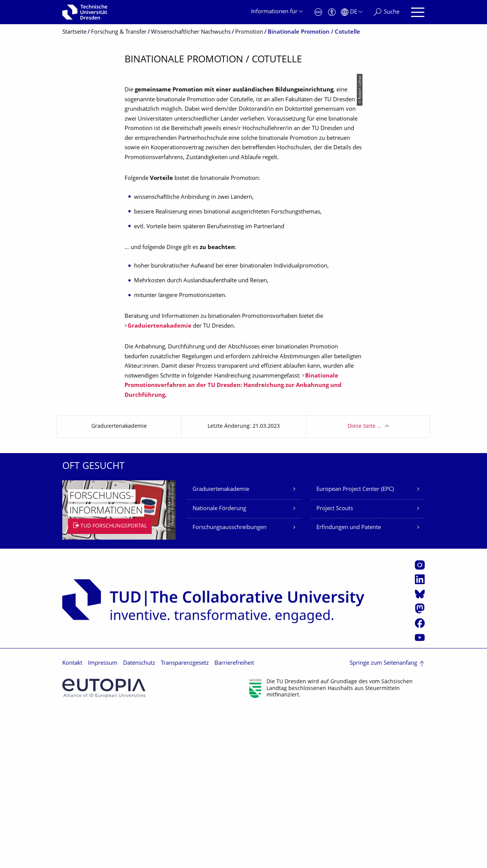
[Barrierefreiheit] (332, 12)
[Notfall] (318, 12)
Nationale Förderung (219, 667)
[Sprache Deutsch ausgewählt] (352, 12)
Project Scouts (335, 667)
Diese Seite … (364, 584)
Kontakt (72, 821)
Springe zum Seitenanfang (383, 821)
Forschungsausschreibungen (230, 686)
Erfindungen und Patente (349, 686)
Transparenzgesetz (185, 821)
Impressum (103, 821)
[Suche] (387, 12)
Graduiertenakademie (221, 648)
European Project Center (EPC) (355, 648)
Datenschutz (139, 821)
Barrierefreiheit (234, 821)
